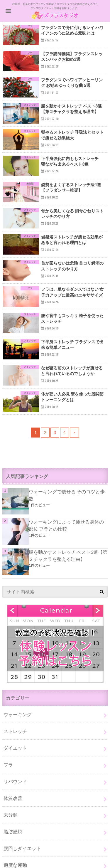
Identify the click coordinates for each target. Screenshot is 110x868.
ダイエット (15, 748)
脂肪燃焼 (13, 831)
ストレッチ (15, 731)
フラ (8, 764)
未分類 (11, 815)
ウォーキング (18, 714)
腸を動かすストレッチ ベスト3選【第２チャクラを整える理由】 (68, 555)
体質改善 (13, 798)
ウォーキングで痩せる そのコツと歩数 (67, 495)
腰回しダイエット (22, 848)
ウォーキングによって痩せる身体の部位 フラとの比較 (66, 525)
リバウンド (15, 781)
